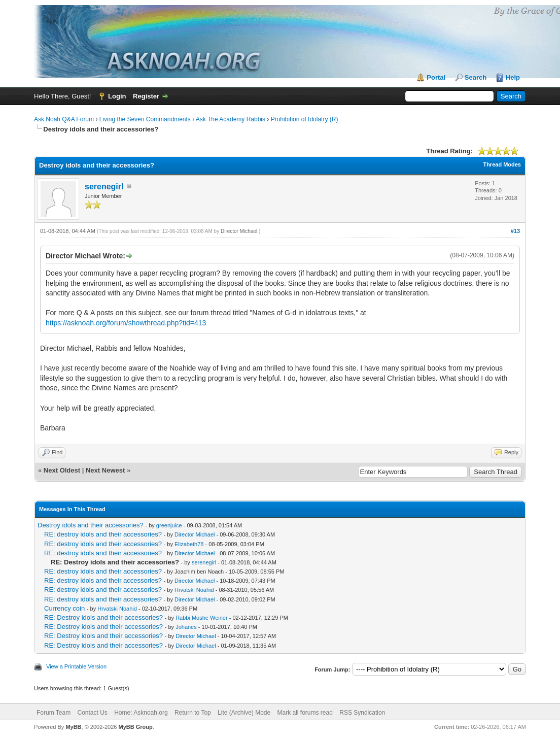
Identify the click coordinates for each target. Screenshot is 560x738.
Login (117, 96)
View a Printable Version (76, 666)
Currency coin (64, 608)
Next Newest (105, 470)
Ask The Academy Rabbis (231, 119)
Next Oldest (62, 470)
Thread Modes (502, 164)
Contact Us (92, 713)
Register (146, 96)
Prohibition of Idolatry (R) (305, 119)
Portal (436, 77)
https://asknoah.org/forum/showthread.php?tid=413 (126, 323)
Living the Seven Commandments (145, 119)
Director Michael (239, 231)
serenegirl (104, 187)
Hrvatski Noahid (194, 590)
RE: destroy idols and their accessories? (103, 534)
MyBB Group (135, 727)
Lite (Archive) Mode (244, 713)
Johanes (186, 627)
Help (513, 77)
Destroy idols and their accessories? (91, 525)
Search (476, 77)
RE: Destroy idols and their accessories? (103, 617)
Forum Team (54, 713)
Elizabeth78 (189, 544)
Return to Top (193, 713)
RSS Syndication (362, 713)
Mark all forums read (305, 713)
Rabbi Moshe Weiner (202, 618)
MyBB (73, 727)
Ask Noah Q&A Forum (64, 119)
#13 (515, 231)
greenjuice (169, 525)
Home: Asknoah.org (141, 713)
